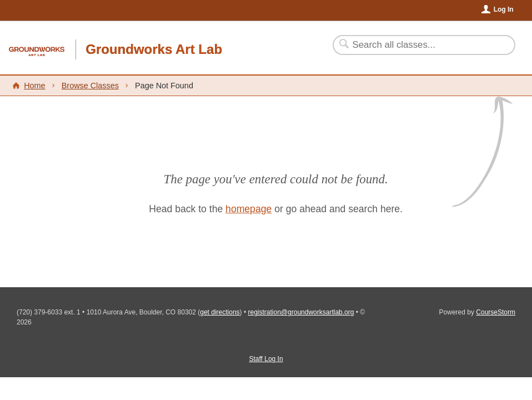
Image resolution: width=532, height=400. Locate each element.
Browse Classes (90, 86)
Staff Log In (266, 359)
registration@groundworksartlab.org (301, 312)
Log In (504, 9)
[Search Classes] (417, 45)
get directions (220, 312)
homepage (249, 209)
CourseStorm (496, 312)
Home (34, 86)
